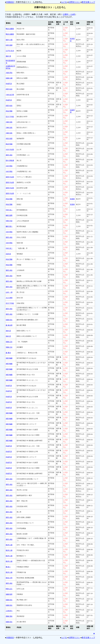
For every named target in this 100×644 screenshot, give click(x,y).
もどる (64, 2)
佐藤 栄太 (9, 320)
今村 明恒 (9, 166)
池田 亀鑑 (9, 358)
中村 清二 (9, 210)
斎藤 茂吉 (9, 616)
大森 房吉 (9, 73)
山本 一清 (9, 292)
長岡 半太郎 (10, 177)
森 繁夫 (8, 353)
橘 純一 (8, 567)
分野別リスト (74, 2)
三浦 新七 (9, 611)
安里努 (72, 199)
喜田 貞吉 (9, 155)
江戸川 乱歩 (10, 51)
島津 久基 (9, 545)
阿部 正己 (9, 589)
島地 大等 (9, 578)
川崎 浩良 (9, 122)
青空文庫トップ (88, 2)
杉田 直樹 (9, 45)
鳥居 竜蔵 (9, 144)
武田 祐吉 (9, 89)
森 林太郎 (9, 325)
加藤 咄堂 (9, 594)
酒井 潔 (8, 56)
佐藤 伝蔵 (9, 78)
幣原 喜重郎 (10, 29)
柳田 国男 (9, 215)
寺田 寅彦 (9, 139)
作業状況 (10, 2)
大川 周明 (9, 298)
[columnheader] (11, 23)
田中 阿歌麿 (10, 160)
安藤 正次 (9, 342)
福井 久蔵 (9, 40)
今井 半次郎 (10, 150)
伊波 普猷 (9, 111)
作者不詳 (9, 84)
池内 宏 (8, 331)
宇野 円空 (9, 221)
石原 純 (8, 254)
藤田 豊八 (9, 226)
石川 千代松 (10, 117)
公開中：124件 (69, 14)
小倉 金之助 (10, 95)
